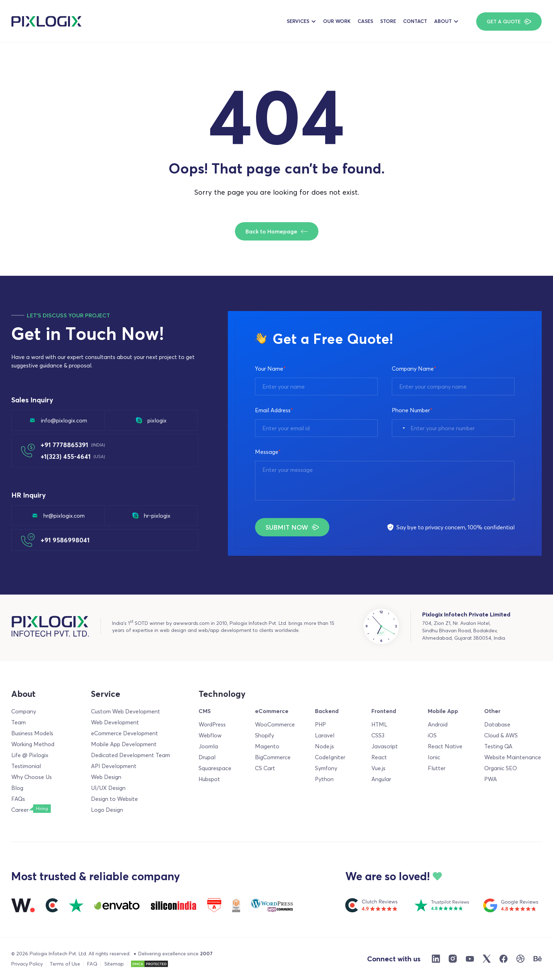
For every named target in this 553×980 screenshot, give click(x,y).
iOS (432, 735)
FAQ (92, 964)
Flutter (437, 768)
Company (24, 711)
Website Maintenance (513, 757)
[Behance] (537, 959)
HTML (379, 724)
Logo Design (107, 810)
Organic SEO (501, 768)
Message (268, 452)
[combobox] (400, 428)
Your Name (270, 369)
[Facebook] (504, 959)
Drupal (207, 757)
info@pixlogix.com (58, 420)
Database (497, 724)
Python (324, 779)
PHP (320, 724)
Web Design (106, 777)
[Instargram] (453, 959)
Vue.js (378, 768)
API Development (114, 766)
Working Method (33, 744)
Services (298, 21)
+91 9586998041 (65, 540)
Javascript (385, 746)
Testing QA (498, 746)
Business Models (32, 733)
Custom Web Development (126, 711)
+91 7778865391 (73, 445)
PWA (491, 779)
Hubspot (209, 779)
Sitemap (114, 964)
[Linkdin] (436, 959)
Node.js (324, 746)
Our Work (337, 21)
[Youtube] (470, 959)
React (379, 757)
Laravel (325, 735)
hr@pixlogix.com (58, 516)
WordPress (212, 724)
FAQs (18, 799)
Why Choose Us (32, 777)
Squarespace (215, 768)
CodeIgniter (330, 757)
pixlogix (151, 420)
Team (19, 722)
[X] (487, 959)
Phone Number (412, 410)
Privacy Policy (27, 964)
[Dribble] (521, 959)
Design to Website (114, 799)
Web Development (115, 722)
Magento (267, 746)
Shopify (265, 735)
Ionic (434, 757)
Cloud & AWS (501, 735)
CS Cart (265, 768)
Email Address (274, 410)
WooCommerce (275, 724)
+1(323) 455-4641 (73, 456)
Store (388, 21)
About (443, 21)
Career (20, 810)
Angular (381, 779)
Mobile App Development (124, 744)
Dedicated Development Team (130, 755)
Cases (365, 21)
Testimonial (26, 766)
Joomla (208, 746)
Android (438, 724)
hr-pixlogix (151, 516)
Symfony (326, 768)
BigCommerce (273, 757)
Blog (17, 788)
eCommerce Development (124, 733)
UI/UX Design (108, 788)
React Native (445, 746)
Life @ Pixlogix (30, 755)
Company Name (414, 369)
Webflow (210, 735)
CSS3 (378, 735)
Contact (415, 21)
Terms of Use (65, 964)
